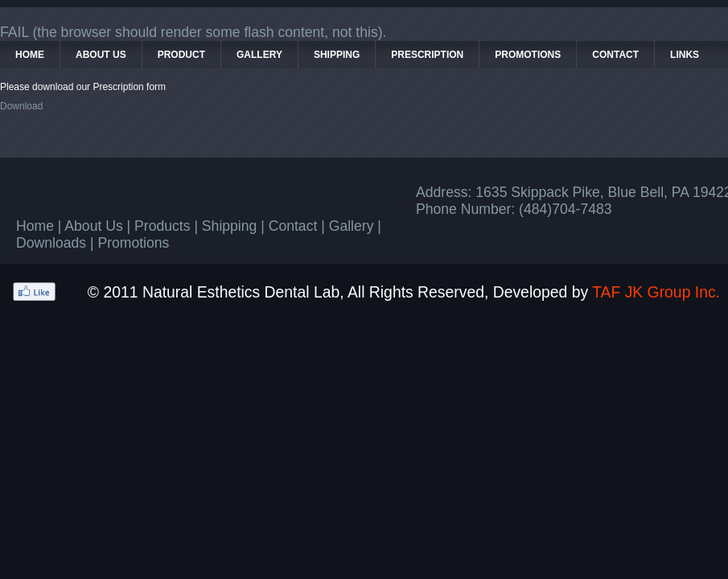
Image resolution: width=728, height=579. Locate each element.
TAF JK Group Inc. (656, 292)
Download (21, 106)
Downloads (51, 243)
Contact (293, 226)
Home (35, 226)
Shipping (229, 226)
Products (162, 226)
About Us (93, 226)
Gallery (352, 226)
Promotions (133, 243)
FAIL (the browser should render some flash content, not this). (193, 32)
